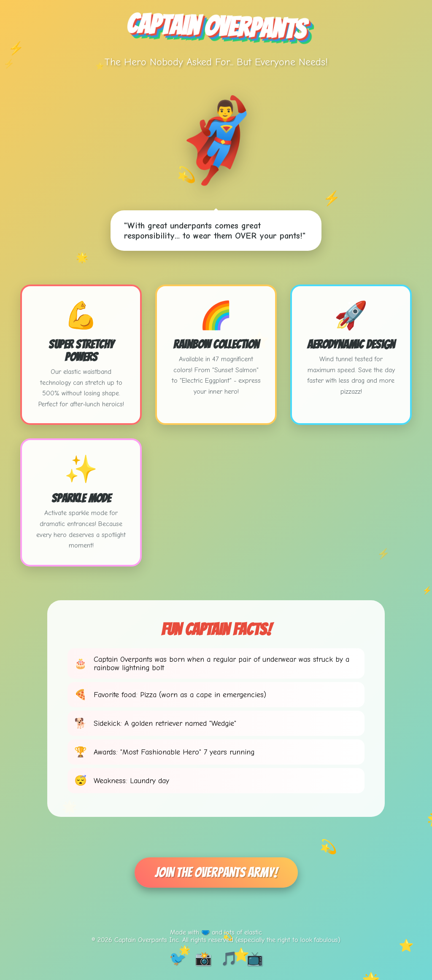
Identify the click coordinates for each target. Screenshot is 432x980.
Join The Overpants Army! (216, 873)
